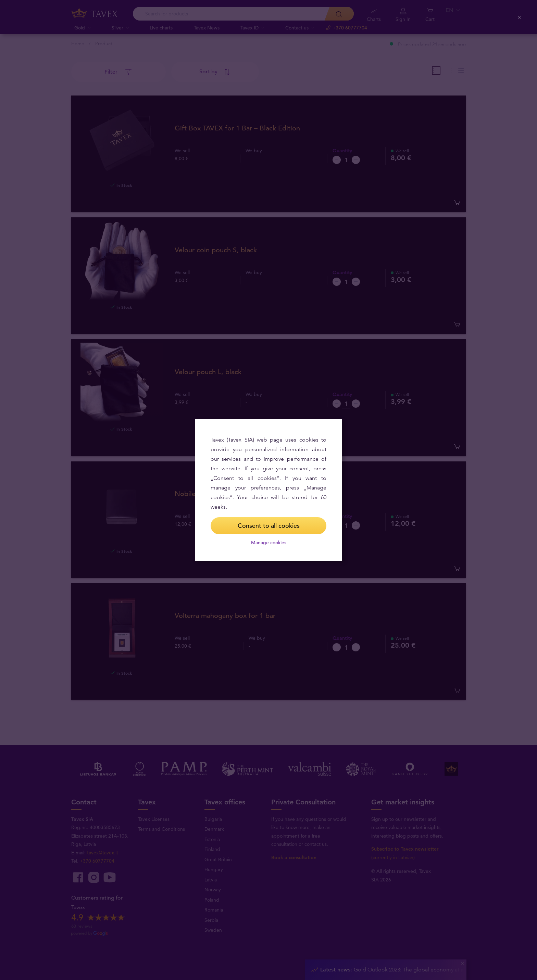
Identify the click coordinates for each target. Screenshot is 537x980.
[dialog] (268, 490)
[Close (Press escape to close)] (520, 18)
